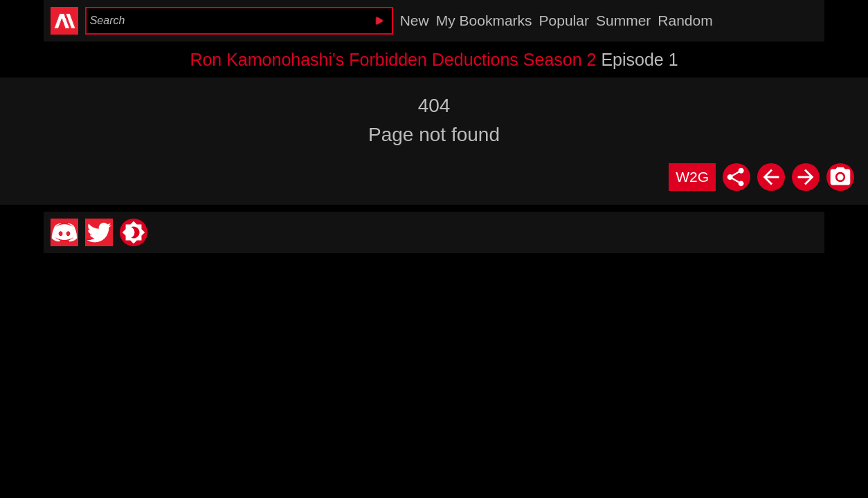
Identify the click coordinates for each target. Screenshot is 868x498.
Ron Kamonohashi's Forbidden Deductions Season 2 (393, 59)
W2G (692, 177)
